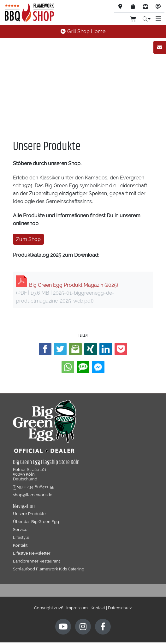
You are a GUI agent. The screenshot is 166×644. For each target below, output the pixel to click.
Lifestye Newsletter (32, 553)
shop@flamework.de (33, 495)
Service (20, 529)
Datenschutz (120, 608)
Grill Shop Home (83, 31)
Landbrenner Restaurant (36, 561)
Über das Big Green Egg (36, 521)
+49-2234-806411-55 (36, 487)
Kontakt (20, 545)
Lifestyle (21, 537)
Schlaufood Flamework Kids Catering (49, 569)
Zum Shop (28, 239)
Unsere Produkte (29, 514)
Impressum (77, 608)
